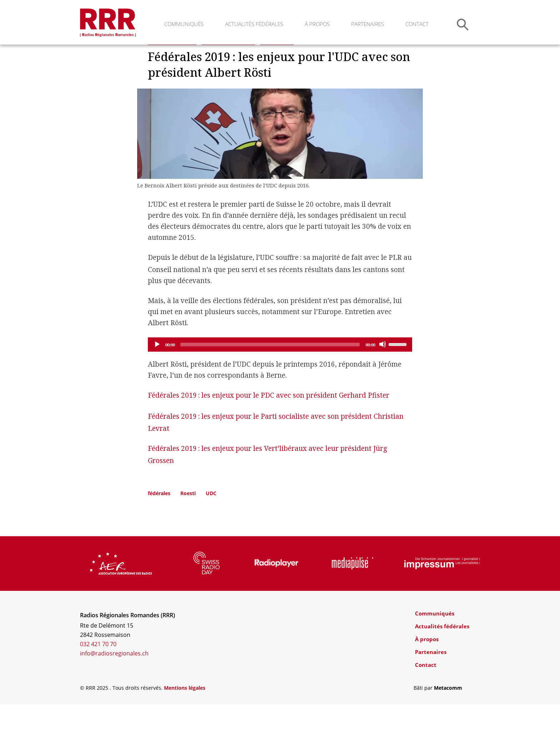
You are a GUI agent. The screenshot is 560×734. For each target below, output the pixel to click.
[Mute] (382, 374)
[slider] (270, 374)
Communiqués (184, 24)
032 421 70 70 (98, 674)
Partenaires (367, 24)
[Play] (157, 374)
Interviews (277, 69)
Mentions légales (185, 717)
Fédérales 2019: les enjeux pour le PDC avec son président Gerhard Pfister (269, 425)
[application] (280, 374)
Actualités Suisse (172, 69)
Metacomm (448, 717)
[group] (121, 593)
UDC (211, 523)
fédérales (159, 523)
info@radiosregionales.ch (114, 683)
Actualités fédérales (254, 24)
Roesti (188, 523)
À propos (317, 24)
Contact (417, 24)
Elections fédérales (228, 69)
